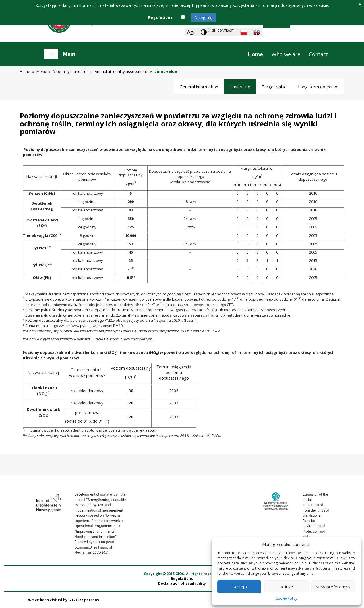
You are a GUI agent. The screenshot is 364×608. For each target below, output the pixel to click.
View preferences (333, 587)
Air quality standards (71, 71)
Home (255, 54)
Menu (41, 71)
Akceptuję (203, 18)
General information (199, 87)
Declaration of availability (182, 583)
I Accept (239, 587)
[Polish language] (244, 32)
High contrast (221, 30)
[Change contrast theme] (217, 32)
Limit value (240, 87)
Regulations (182, 579)
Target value (274, 87)
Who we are (286, 54)
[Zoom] (190, 32)
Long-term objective (318, 87)
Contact (318, 54)
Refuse (286, 587)
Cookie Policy (286, 598)
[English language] (257, 32)
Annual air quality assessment (121, 71)
